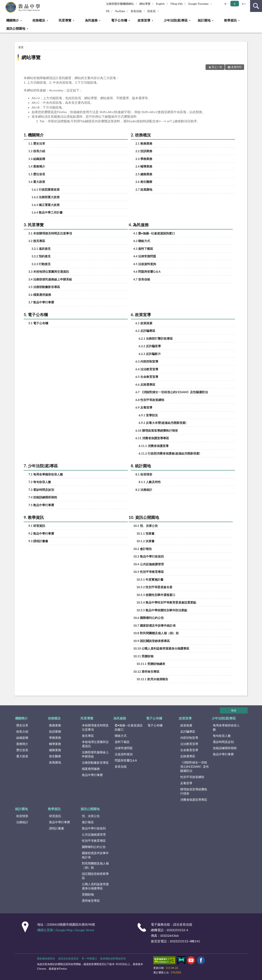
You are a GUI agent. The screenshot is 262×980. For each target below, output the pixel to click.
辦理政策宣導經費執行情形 (194, 791)
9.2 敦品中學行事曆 (41, 533)
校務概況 (39, 20)
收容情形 (22, 816)
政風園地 (55, 762)
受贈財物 (88, 894)
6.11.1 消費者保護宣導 (154, 446)
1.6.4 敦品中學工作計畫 (47, 212)
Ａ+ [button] (244, 4)
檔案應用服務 (91, 769)
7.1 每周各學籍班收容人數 (46, 474)
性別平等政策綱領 (192, 777)
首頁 (21, 47)
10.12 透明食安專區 (146, 671)
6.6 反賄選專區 (145, 384)
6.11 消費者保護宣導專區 (152, 438)
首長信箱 (136, 11)
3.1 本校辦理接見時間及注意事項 (50, 233)
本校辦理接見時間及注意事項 (95, 727)
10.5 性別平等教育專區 (148, 572)
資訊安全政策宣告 (68, 958)
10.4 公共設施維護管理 (148, 564)
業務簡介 (22, 744)
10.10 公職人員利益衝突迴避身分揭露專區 (161, 648)
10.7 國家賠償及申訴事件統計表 (154, 625)
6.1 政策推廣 (144, 323)
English (160, 4)
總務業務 (55, 750)
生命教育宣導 (189, 750)
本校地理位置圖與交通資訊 (95, 744)
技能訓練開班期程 (225, 748)
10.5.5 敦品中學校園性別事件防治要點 (162, 610)
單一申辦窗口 (89, 958)
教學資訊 (230, 20)
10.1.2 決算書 (145, 541)
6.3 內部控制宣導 (147, 361)
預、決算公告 (91, 816)
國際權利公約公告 (94, 847)
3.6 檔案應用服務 (40, 295)
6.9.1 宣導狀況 (148, 415)
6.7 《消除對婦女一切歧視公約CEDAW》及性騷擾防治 (172, 392)
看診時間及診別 (223, 742)
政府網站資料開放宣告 (113, 958)
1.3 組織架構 (37, 159)
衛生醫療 (55, 756)
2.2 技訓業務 (144, 151)
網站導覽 (145, 4)
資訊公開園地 (16, 28)
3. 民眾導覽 (34, 225)
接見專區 (88, 736)
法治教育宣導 (189, 744)
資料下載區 (122, 742)
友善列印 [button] (236, 67)
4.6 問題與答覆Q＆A (147, 271)
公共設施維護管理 (94, 834)
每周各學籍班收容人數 (226, 727)
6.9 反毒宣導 (144, 407)
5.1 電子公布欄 (38, 323)
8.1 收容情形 (144, 474)
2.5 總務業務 (144, 174)
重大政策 (22, 756)
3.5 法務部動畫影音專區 (44, 287)
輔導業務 (55, 744)
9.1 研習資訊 (37, 526)
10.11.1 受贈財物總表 (151, 664)
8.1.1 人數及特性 (150, 482)
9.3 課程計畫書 (38, 541)
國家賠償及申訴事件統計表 (95, 855)
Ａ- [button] (226, 4)
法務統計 (22, 822)
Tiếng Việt (176, 4)
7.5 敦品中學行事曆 (41, 505)
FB (108, 11)
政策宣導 (144, 20)
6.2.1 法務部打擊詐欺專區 (156, 338)
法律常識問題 (124, 748)
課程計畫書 (57, 828)
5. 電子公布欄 (36, 315)
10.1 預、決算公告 (145, 526)
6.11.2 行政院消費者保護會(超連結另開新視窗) (169, 453)
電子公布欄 (119, 20)
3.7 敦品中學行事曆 (41, 302)
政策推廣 (186, 725)
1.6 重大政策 (37, 182)
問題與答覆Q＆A (126, 760)
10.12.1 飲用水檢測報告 (152, 679)
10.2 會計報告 (142, 549)
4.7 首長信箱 (142, 279)
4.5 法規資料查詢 (145, 264)
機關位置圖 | (46, 930)
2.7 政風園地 (144, 189)
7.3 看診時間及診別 (41, 490)
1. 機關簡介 (34, 135)
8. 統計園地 (141, 466)
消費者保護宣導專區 (194, 800)
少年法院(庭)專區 (176, 20)
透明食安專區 (91, 901)
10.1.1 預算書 (145, 533)
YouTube (120, 11)
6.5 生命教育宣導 (147, 377)
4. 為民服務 (139, 225)
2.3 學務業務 (144, 159)
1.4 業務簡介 (37, 166)
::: (3, 3)
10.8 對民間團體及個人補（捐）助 (156, 633)
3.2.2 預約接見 (41, 256)
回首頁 (151, 11)
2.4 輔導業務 (144, 166)
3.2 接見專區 (37, 241)
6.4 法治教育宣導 (147, 369)
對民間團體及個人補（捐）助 (95, 865)
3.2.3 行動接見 (41, 264)
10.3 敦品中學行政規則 (148, 556)
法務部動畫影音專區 (95, 762)
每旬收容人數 (222, 736)
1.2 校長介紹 (37, 151)
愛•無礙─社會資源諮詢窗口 (129, 727)
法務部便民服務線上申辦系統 (95, 754)
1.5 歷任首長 (37, 174)
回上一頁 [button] (217, 67)
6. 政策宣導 (141, 315)
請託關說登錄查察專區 (95, 876)
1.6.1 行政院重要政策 (46, 189)
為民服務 (91, 20)
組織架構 (22, 738)
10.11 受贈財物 (143, 656)
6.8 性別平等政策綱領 (150, 400)
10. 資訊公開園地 (144, 517)
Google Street (84, 930)
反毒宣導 (186, 783)
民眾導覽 (65, 20)
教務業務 (55, 725)
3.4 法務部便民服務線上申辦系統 (50, 279)
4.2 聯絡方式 (142, 241)
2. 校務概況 (141, 135)
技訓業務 (55, 731)
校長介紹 (22, 731)
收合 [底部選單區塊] (234, 710)
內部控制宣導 (189, 738)
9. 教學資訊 (34, 517)
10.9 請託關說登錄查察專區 (151, 641)
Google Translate (198, 4)
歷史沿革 (22, 725)
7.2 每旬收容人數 (40, 482)
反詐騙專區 (188, 731)
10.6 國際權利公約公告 (148, 618)
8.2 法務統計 (144, 490)
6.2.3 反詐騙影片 (150, 354)
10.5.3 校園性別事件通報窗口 (156, 595)
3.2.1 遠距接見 (41, 249)
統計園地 (204, 20)
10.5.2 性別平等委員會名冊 (154, 587)
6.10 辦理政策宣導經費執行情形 (157, 430)
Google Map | (65, 930)
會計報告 (88, 822)
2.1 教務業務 (144, 143)
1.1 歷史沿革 (37, 143)
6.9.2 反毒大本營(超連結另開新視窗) (162, 423)
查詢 (256, 6)
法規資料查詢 (124, 754)
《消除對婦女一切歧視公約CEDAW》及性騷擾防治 (195, 766)
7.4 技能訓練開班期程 (43, 497)
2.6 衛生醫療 (144, 182)
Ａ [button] (235, 4)
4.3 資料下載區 (143, 249)
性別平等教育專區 (94, 841)
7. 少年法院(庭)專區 (41, 466)
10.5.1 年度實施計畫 (150, 579)
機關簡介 (13, 20)
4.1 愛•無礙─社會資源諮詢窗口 (154, 233)
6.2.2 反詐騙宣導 (150, 346)
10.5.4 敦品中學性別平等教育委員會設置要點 (166, 602)
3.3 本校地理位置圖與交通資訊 (49, 271)
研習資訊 (55, 816)
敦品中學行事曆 (92, 775)
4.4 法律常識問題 (145, 256)
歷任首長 (22, 750)
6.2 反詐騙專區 (145, 331)
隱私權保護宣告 (46, 958)
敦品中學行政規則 (94, 828)
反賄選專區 (188, 756)
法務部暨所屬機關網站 (120, 4)
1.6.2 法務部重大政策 (46, 197)
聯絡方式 (121, 736)
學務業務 (55, 738)
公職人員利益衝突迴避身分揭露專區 (95, 886)
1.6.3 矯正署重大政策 (46, 205)
